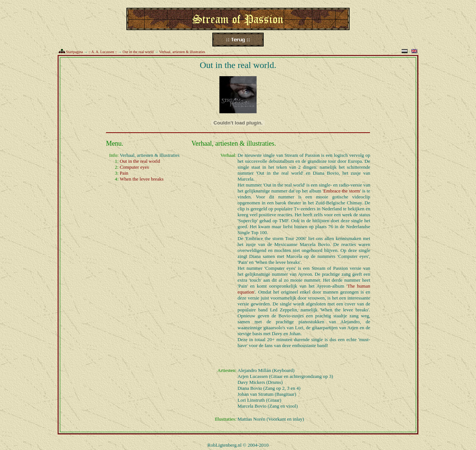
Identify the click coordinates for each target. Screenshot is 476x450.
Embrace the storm (342, 191)
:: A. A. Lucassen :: (103, 52)
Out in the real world (138, 52)
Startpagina (75, 52)
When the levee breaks (142, 179)
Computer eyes (134, 167)
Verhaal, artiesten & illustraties (182, 52)
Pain (124, 173)
